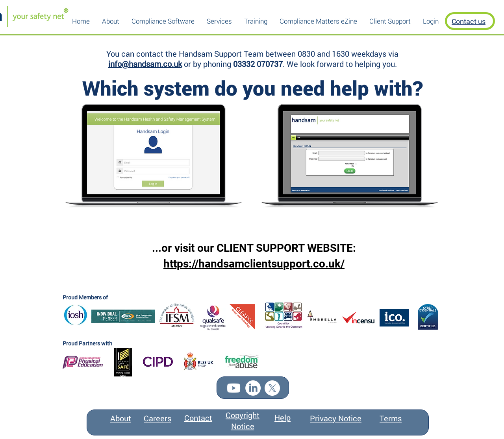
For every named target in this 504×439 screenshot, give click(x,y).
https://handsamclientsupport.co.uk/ (254, 264)
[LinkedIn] (253, 388)
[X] (272, 388)
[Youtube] (234, 388)
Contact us (469, 21)
